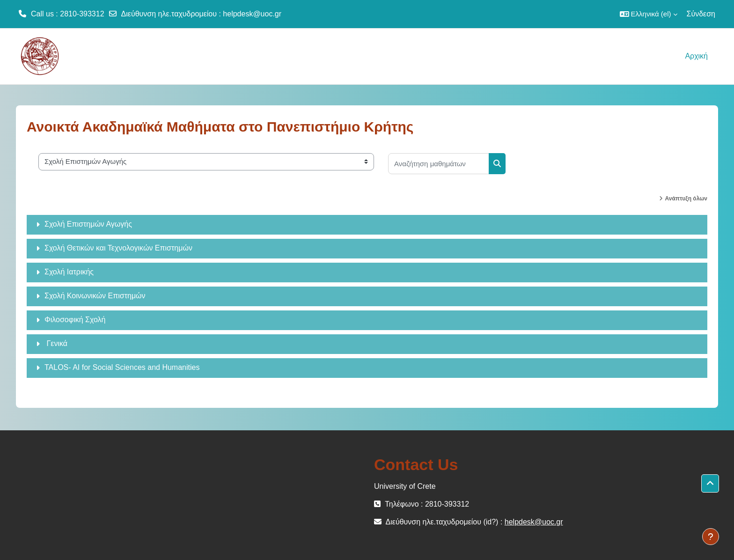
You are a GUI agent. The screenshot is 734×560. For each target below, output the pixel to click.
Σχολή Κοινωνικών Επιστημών (95, 296)
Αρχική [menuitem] (696, 56)
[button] (649, 14)
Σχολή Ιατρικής (69, 272)
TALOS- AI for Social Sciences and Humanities (122, 367)
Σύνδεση (701, 14)
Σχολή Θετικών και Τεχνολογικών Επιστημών (118, 248)
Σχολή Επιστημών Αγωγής (88, 224)
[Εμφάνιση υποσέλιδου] (711, 537)
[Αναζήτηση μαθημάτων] (439, 164)
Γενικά (56, 343)
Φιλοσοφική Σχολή (75, 320)
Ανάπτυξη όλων (686, 199)
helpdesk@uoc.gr (252, 14)
